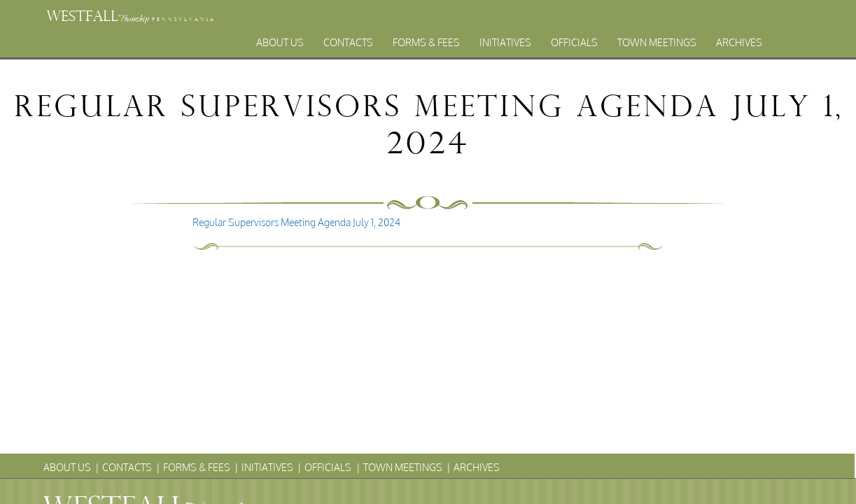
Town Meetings (657, 42)
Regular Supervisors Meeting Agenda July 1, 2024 (296, 222)
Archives (739, 42)
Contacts (348, 42)
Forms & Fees (426, 42)
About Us (280, 42)
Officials (574, 42)
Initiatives (505, 42)
